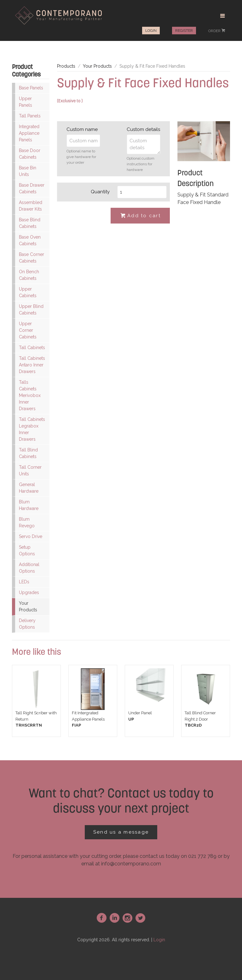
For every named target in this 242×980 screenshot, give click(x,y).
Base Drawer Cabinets (32, 188)
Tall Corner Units (30, 470)
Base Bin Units (28, 171)
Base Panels (31, 88)
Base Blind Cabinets (30, 223)
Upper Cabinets (28, 292)
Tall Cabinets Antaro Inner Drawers (32, 365)
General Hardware (29, 488)
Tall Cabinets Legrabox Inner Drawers (32, 429)
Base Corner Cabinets (32, 258)
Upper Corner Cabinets (28, 330)
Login (151, 31)
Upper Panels (26, 102)
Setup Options (27, 550)
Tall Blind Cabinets (28, 453)
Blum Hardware (29, 505)
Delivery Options (27, 624)
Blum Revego (27, 522)
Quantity (100, 192)
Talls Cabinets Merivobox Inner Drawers (30, 395)
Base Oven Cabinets (30, 240)
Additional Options (29, 568)
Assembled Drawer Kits (31, 206)
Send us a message (121, 832)
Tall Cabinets (32, 348)
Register (184, 31)
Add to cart (140, 216)
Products (66, 66)
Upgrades (29, 592)
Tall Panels (30, 116)
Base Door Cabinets (30, 154)
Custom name (82, 129)
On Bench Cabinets (29, 275)
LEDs (24, 582)
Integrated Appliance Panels (29, 133)
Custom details (143, 129)
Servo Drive (31, 536)
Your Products (28, 606)
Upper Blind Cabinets (31, 310)
